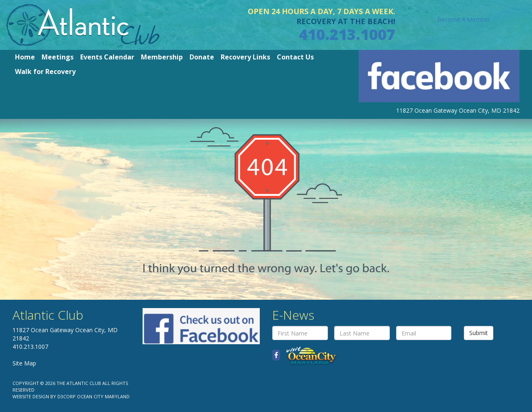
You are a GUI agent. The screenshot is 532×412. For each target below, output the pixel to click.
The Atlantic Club (79, 383)
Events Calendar (107, 57)
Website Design (31, 396)
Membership (162, 57)
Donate (202, 57)
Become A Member (464, 19)
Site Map (24, 363)
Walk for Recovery (45, 72)
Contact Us (295, 57)
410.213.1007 (347, 34)
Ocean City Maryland (103, 396)
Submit (479, 333)
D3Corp (66, 396)
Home (25, 57)
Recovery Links (245, 57)
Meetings (58, 57)
